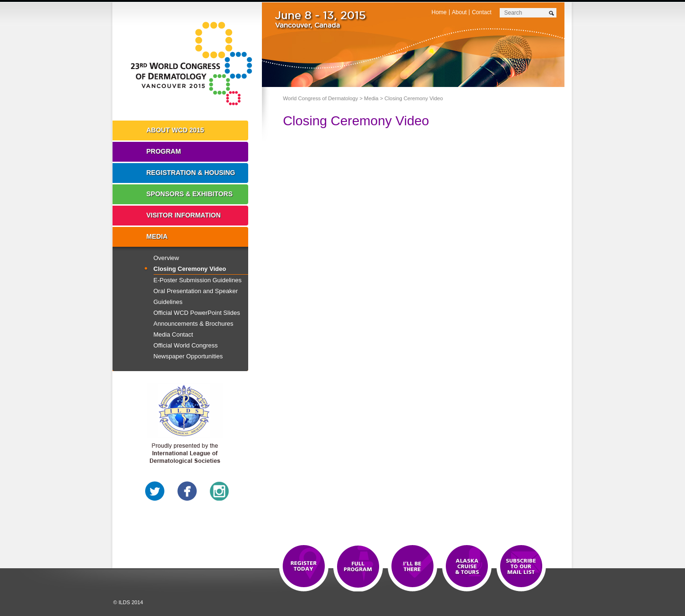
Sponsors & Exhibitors (190, 194)
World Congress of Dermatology (194, 64)
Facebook (187, 491)
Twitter (155, 491)
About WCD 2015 (175, 130)
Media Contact (173, 334)
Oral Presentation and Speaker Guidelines (196, 296)
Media (371, 98)
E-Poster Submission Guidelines (198, 280)
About (459, 12)
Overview (166, 258)
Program (164, 151)
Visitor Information (184, 215)
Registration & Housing (191, 173)
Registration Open (304, 567)
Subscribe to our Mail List (521, 567)
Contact (481, 12)
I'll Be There (412, 567)
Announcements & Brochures (194, 324)
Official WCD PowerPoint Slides (197, 313)
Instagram (219, 491)
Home (439, 12)
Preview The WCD (467, 567)
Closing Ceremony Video (190, 269)
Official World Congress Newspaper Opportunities (188, 351)
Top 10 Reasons (358, 567)
